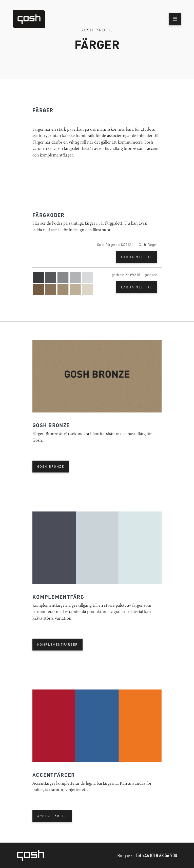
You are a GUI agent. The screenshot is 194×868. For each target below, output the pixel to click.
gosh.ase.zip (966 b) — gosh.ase (134, 275)
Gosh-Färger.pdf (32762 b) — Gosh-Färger (127, 244)
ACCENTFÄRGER (52, 816)
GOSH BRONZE (51, 466)
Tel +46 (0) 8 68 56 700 (156, 855)
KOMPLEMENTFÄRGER (58, 644)
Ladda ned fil (137, 257)
